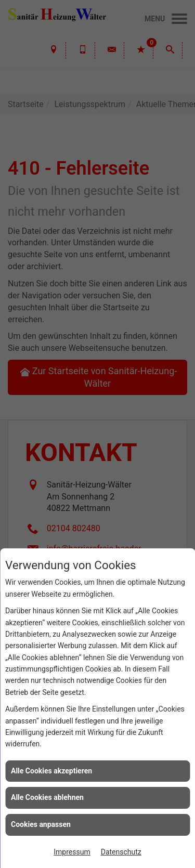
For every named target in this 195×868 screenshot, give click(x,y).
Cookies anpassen (41, 824)
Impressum (72, 852)
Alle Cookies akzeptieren (51, 771)
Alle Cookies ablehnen (47, 797)
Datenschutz (121, 852)
